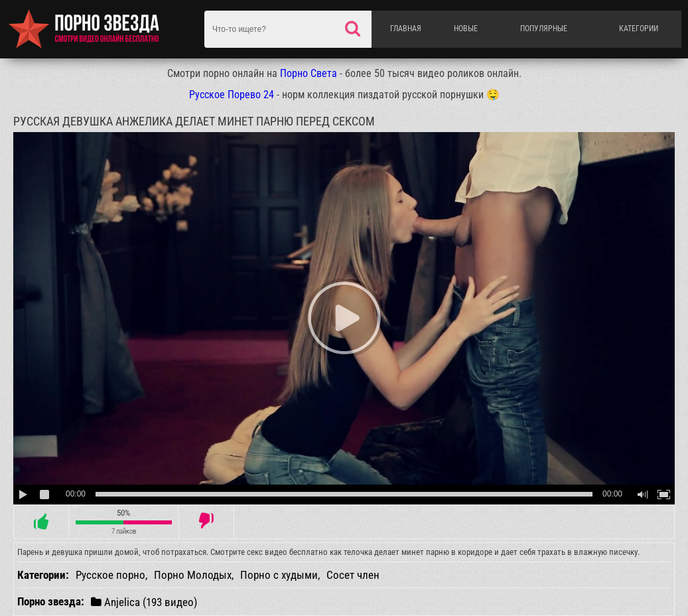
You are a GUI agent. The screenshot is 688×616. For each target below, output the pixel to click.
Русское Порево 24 (232, 95)
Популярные (544, 29)
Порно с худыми (279, 575)
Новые (466, 29)
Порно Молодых (193, 575)
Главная (406, 29)
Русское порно (110, 575)
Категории (639, 29)
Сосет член (353, 575)
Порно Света (309, 73)
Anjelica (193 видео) (144, 602)
